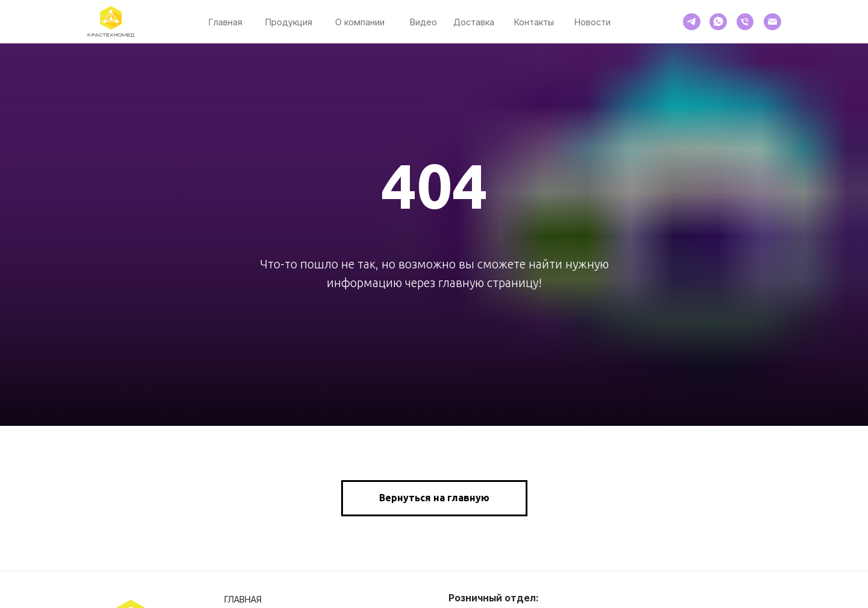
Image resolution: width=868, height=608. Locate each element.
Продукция (289, 22)
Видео (423, 22)
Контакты (534, 22)
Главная (225, 22)
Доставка (474, 22)
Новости (593, 22)
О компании (360, 22)
